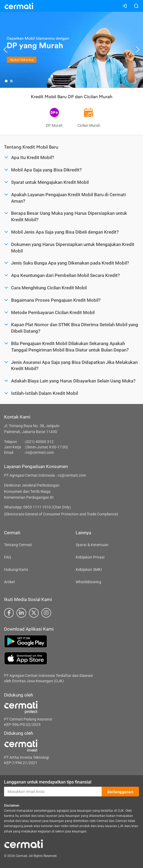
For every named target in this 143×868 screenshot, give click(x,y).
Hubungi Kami (16, 570)
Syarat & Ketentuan (92, 545)
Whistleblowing (88, 582)
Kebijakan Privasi (90, 557)
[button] (6, 50)
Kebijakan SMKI (89, 570)
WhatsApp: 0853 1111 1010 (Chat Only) (37, 507)
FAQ (8, 557)
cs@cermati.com (40, 452)
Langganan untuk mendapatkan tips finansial (48, 782)
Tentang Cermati (18, 545)
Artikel (9, 582)
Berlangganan (120, 792)
